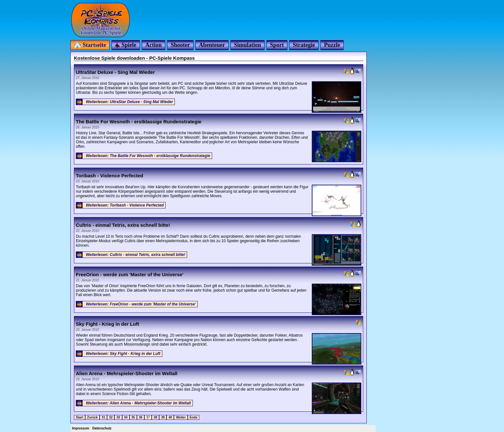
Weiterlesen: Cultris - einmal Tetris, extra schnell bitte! (135, 255)
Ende (194, 417)
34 (126, 417)
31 (103, 417)
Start (80, 417)
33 (118, 417)
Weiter (181, 417)
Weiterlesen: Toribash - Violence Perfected (125, 205)
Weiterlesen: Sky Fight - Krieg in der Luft (123, 354)
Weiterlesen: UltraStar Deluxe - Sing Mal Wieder (129, 102)
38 (155, 417)
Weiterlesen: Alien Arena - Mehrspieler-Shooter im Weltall (138, 403)
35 (133, 417)
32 (111, 417)
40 (170, 417)
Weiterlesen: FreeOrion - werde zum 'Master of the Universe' (141, 304)
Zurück (92, 417)
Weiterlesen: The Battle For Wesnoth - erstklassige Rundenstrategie (148, 156)
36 (141, 417)
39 (163, 417)
